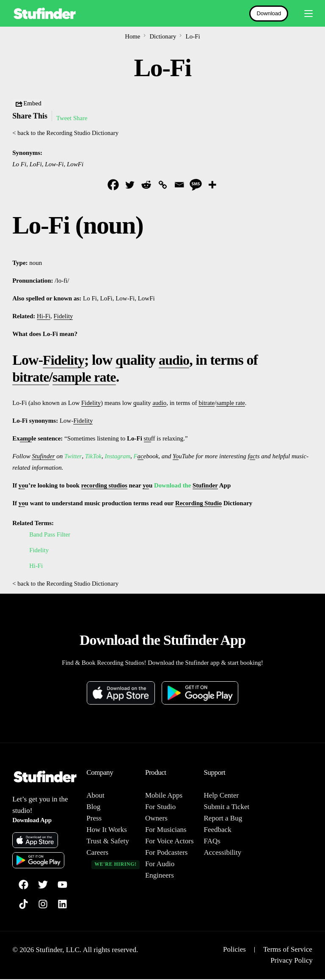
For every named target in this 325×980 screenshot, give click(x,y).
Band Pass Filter (50, 535)
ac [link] (141, 457)
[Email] (179, 185)
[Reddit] (146, 185)
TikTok (93, 457)
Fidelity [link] (64, 317)
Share (81, 118)
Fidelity (39, 551)
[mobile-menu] (305, 14)
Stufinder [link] (43, 457)
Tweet (64, 118)
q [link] (122, 360)
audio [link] (178, 360)
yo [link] (22, 486)
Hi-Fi (36, 566)
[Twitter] (130, 185)
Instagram (118, 457)
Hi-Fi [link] (44, 317)
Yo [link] (176, 457)
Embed (28, 104)
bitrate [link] (32, 377)
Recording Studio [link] (199, 504)
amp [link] (26, 439)
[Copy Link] (163, 185)
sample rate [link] (89, 377)
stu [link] (148, 439)
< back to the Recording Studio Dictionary (66, 133)
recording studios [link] (105, 486)
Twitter (73, 457)
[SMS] (196, 185)
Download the (175, 486)
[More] (212, 185)
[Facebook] (113, 185)
